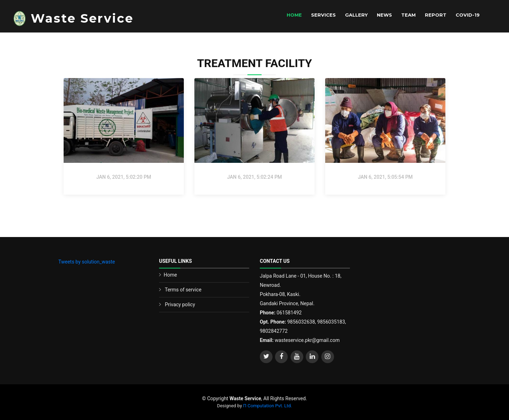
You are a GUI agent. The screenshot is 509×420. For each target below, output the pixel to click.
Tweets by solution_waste (87, 262)
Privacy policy (180, 304)
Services (323, 15)
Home (294, 15)
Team (408, 15)
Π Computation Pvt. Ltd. (268, 406)
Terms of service (183, 290)
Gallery (356, 15)
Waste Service (82, 18)
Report (436, 15)
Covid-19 (468, 15)
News (384, 15)
